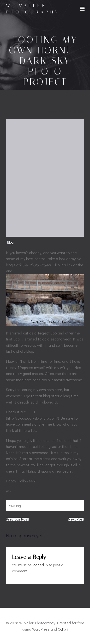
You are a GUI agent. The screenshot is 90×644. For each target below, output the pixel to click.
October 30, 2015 (72, 111)
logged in (40, 565)
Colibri (63, 629)
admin (54, 111)
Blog (10, 242)
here (30, 412)
